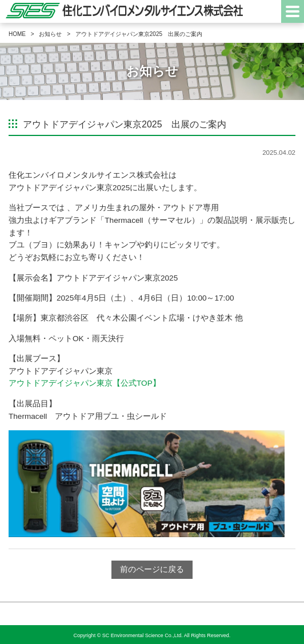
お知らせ (50, 34)
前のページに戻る (152, 569)
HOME (17, 34)
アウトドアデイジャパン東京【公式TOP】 (85, 383)
